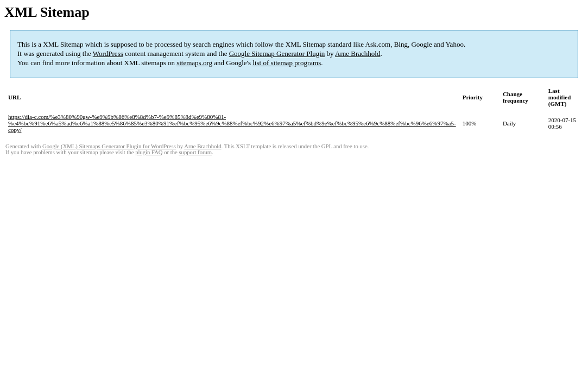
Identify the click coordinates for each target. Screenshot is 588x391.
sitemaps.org (194, 63)
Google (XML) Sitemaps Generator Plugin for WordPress (109, 146)
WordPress (108, 53)
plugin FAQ (149, 152)
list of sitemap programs (287, 63)
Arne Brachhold (358, 53)
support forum (195, 152)
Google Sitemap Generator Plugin (277, 53)
